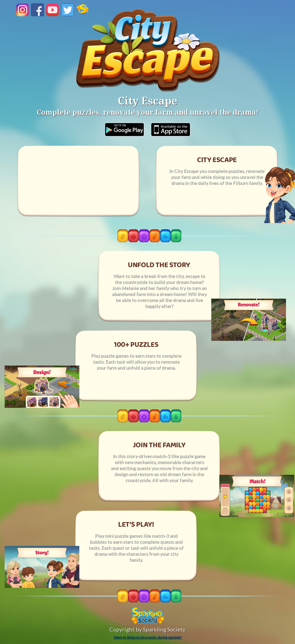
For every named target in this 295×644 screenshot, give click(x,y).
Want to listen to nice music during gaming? (147, 637)
